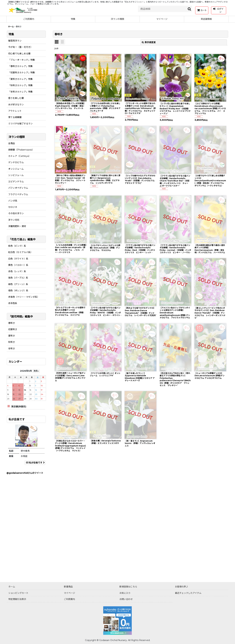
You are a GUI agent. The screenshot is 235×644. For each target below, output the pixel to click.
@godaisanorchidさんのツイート (25, 473)
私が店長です (35, 463)
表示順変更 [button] (149, 42)
